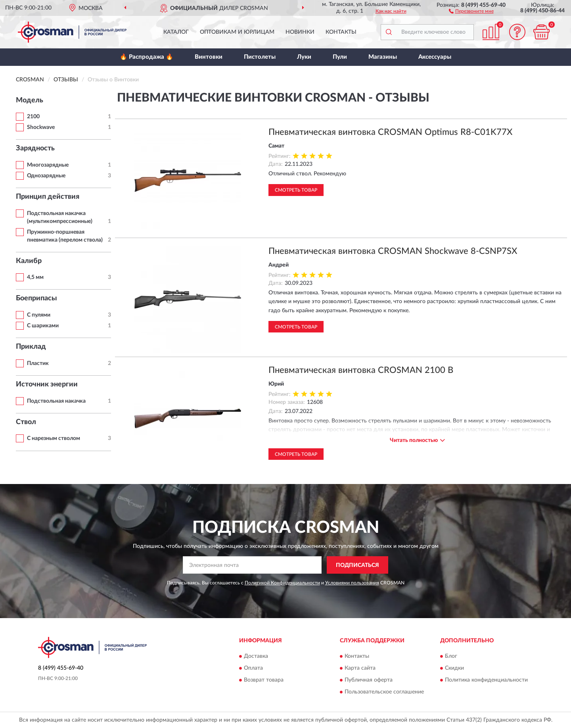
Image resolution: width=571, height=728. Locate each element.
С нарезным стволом (54, 438)
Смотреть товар (296, 190)
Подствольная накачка (56, 401)
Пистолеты (260, 57)
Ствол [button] (26, 422)
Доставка (256, 656)
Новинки (300, 32)
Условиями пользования (352, 583)
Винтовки (209, 57)
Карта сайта (360, 668)
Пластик (38, 363)
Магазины (383, 57)
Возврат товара (264, 680)
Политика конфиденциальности (486, 680)
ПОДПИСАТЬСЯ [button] (357, 565)
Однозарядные (46, 176)
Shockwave (41, 127)
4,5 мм (35, 277)
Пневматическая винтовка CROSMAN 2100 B (361, 370)
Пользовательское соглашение (384, 692)
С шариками (43, 326)
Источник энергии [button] (47, 384)
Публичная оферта (369, 680)
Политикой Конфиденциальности (282, 583)
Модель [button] (30, 100)
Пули (340, 57)
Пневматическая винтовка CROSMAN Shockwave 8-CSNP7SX (393, 251)
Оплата (253, 668)
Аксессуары (435, 57)
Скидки (454, 668)
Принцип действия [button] (48, 197)
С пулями (39, 315)
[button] (471, 11)
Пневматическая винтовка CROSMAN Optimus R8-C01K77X (390, 132)
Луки (304, 57)
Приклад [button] (31, 347)
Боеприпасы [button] (36, 298)
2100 (33, 117)
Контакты (341, 32)
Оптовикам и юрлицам (237, 32)
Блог (451, 656)
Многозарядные (48, 165)
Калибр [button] (29, 261)
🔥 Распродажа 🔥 (147, 57)
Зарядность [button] (35, 148)
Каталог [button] (176, 32)
